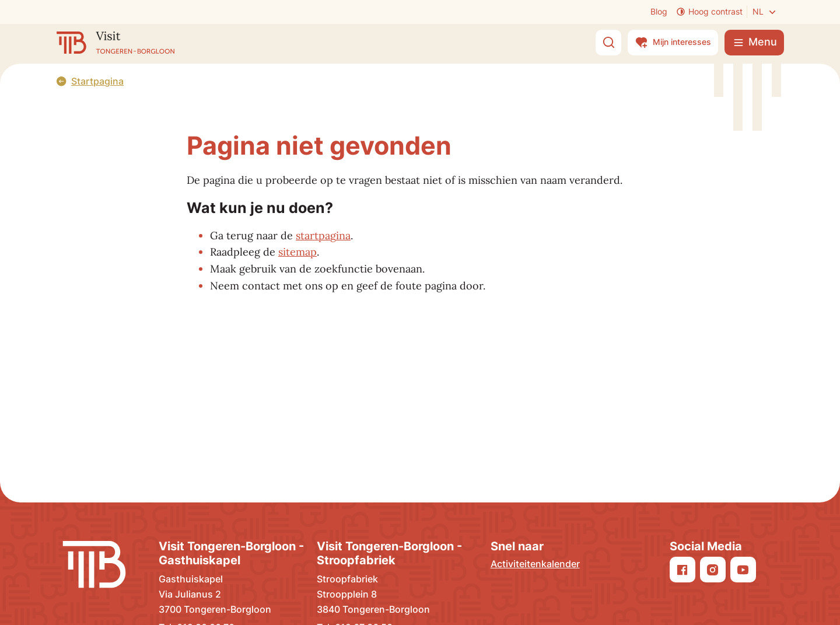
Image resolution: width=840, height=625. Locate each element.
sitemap (297, 252)
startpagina (323, 235)
